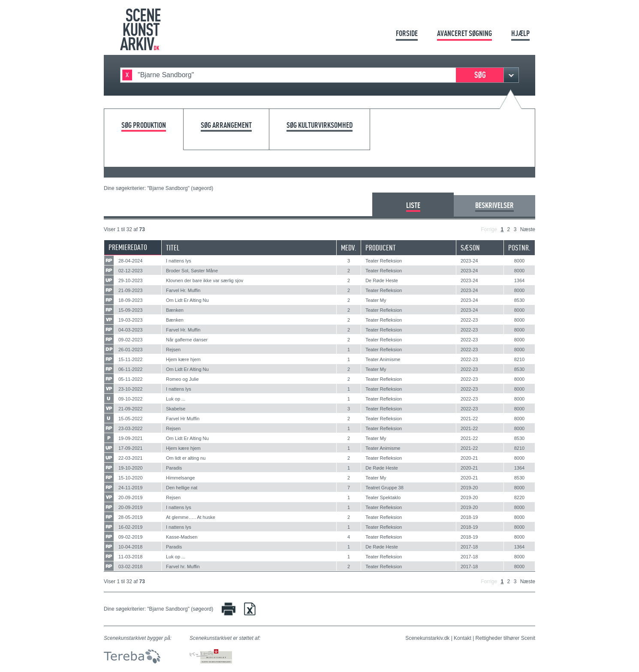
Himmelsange (180, 478)
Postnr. (519, 248)
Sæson (470, 248)
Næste (528, 229)
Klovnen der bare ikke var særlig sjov (205, 280)
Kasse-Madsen (182, 537)
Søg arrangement (226, 125)
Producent (381, 248)
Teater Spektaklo (383, 497)
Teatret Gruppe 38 (384, 488)
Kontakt (463, 638)
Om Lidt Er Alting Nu (187, 300)
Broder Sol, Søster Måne (192, 271)
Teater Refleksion (384, 261)
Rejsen (173, 350)
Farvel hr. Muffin (183, 567)
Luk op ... (176, 399)
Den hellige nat (182, 488)
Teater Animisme (383, 359)
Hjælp (520, 33)
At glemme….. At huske (191, 517)
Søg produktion (144, 125)
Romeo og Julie (182, 379)
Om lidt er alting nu (186, 458)
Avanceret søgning (464, 33)
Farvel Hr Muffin (183, 419)
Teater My (376, 300)
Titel (173, 248)
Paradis (174, 468)
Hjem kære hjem (183, 359)
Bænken (175, 310)
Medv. (349, 248)
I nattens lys (179, 261)
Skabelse (176, 409)
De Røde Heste (382, 280)
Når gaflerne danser (187, 340)
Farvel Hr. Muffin (183, 290)
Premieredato (128, 247)
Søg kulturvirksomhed (319, 125)
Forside (407, 33)
